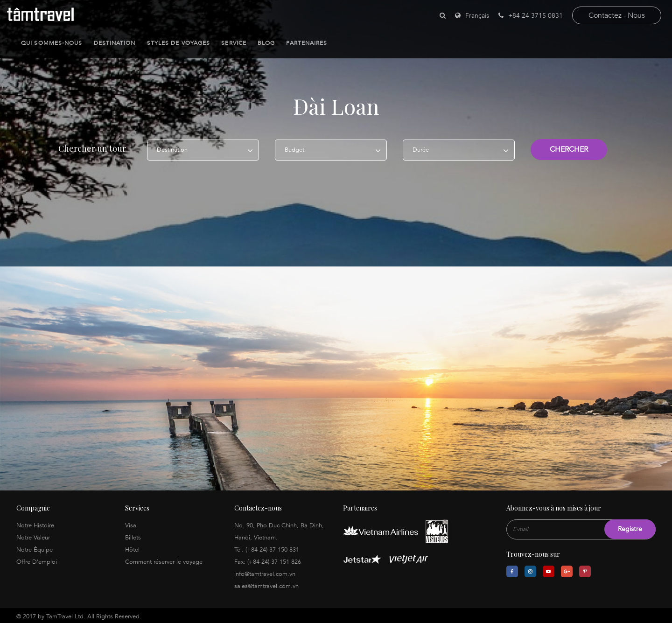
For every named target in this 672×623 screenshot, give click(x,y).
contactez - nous (617, 15)
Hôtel (132, 548)
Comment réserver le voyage (164, 560)
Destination (115, 43)
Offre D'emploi (37, 560)
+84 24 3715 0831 (531, 16)
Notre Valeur (33, 536)
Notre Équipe (35, 548)
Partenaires (307, 43)
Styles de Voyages (179, 43)
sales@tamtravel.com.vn (266, 584)
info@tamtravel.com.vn (265, 572)
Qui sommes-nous (52, 43)
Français (477, 16)
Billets (133, 536)
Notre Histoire (35, 524)
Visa (131, 524)
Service (234, 43)
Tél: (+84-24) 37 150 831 (267, 548)
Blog (266, 43)
